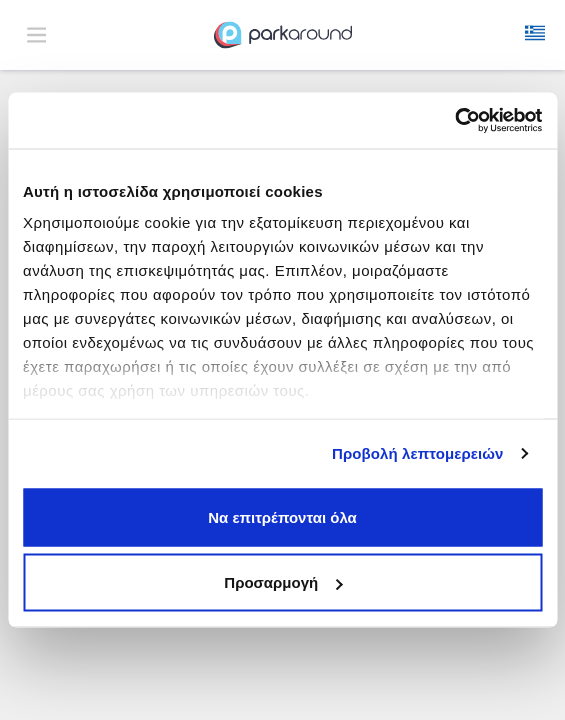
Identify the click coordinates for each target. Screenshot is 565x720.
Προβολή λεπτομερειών (418, 453)
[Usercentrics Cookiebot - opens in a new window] (454, 121)
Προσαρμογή (283, 582)
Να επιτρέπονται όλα (282, 516)
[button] (535, 35)
